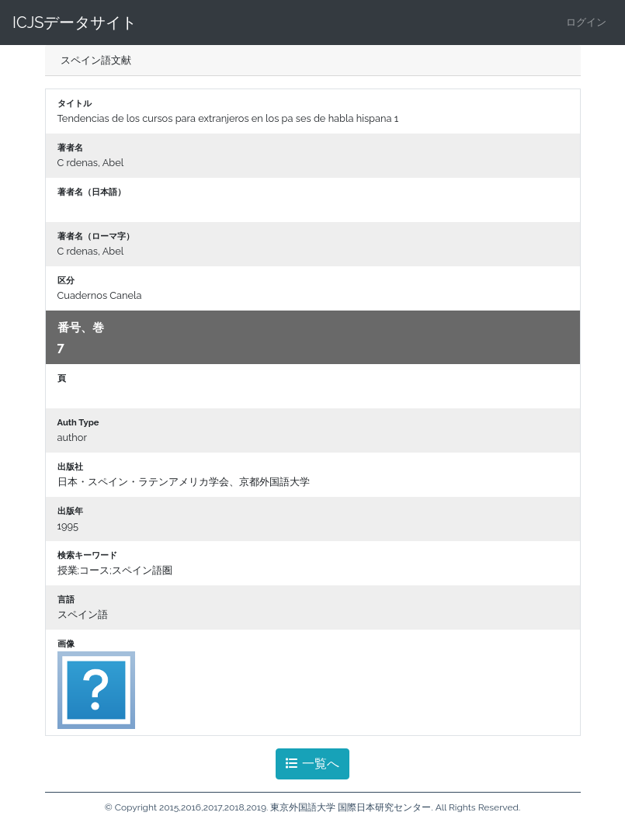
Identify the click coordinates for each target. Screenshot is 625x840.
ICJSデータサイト (75, 23)
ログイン (586, 22)
